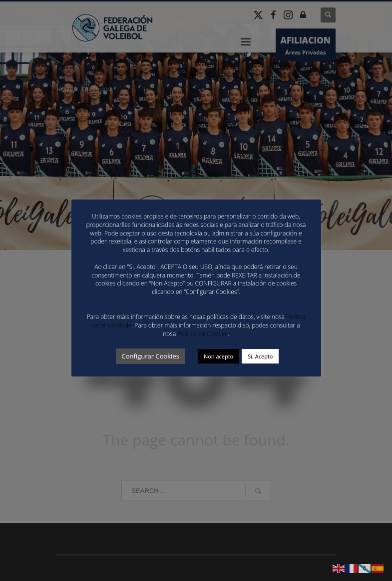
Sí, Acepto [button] (260, 356)
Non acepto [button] (218, 356)
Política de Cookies (202, 334)
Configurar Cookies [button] (151, 356)
